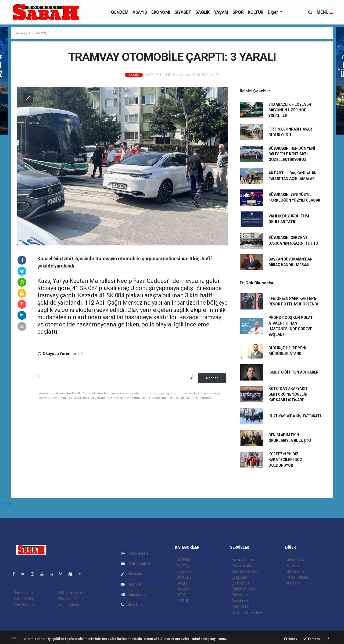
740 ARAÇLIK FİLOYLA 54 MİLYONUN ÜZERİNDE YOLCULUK (290, 110)
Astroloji (293, 583)
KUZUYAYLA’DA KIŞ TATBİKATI (295, 416)
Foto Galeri (135, 553)
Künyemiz (133, 594)
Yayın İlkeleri (24, 599)
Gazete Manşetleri (247, 613)
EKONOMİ (161, 12)
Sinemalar (240, 595)
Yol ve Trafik (242, 565)
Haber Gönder (69, 605)
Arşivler (132, 584)
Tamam (311, 639)
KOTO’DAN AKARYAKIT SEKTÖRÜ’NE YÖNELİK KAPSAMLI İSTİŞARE (288, 394)
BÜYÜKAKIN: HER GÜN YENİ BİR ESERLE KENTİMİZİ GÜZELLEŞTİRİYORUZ (292, 154)
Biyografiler (296, 571)
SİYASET (183, 12)
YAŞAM (221, 12)
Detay (291, 639)
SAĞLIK (203, 12)
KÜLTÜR (256, 12)
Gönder (212, 378)
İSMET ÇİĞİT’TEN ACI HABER (293, 372)
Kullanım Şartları (71, 593)
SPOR (238, 12)
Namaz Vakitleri (245, 571)
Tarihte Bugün (243, 589)
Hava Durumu (243, 559)
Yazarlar (132, 574)
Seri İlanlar (240, 601)
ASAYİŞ (140, 12)
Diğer (273, 12)
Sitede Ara (295, 559)
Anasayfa (23, 33)
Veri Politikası (24, 605)
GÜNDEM (120, 12)
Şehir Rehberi (243, 607)
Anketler (294, 565)
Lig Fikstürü (241, 583)
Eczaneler (240, 577)
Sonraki (6, 504)
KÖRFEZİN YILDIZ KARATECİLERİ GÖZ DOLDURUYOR (285, 460)
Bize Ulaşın (134, 605)
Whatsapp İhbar (71, 599)
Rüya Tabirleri (298, 577)
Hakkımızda (23, 593)
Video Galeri (135, 564)
